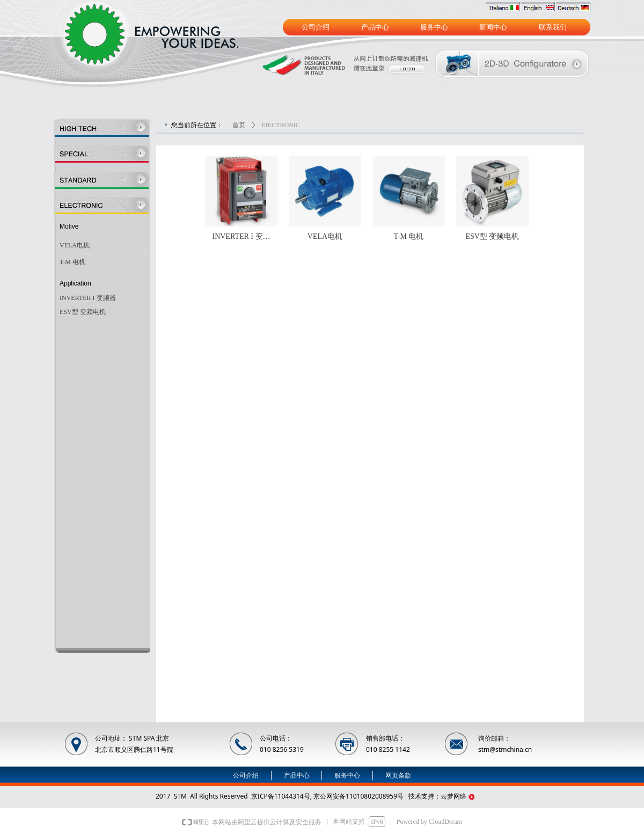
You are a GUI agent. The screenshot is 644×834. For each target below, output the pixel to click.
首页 (239, 125)
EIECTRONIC (281, 125)
